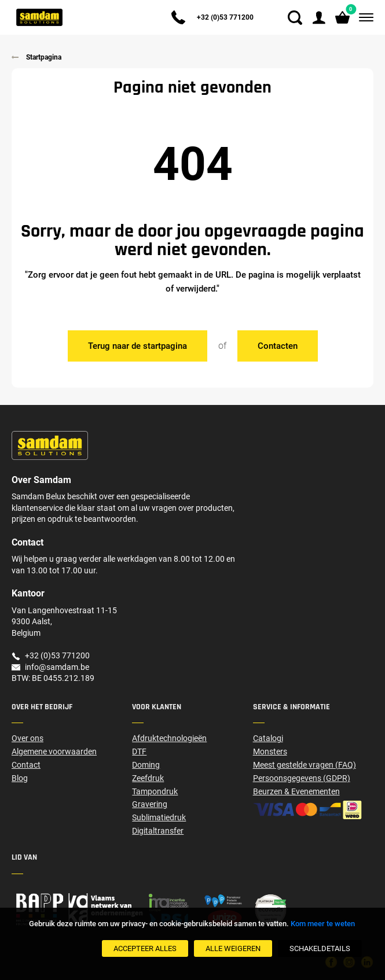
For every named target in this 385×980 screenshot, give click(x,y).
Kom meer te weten (323, 924)
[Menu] (364, 18)
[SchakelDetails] (320, 948)
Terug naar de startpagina (137, 346)
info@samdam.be (57, 667)
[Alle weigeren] (233, 948)
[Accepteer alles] (145, 948)
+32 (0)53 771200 (225, 17)
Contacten (278, 346)
